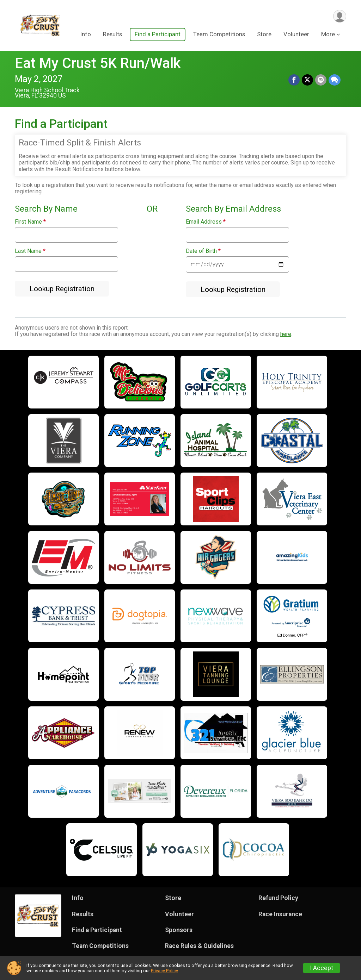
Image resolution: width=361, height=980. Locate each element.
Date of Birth (203, 251)
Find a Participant (158, 35)
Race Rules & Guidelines (199, 946)
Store (264, 35)
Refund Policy (278, 898)
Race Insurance (280, 914)
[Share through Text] (335, 80)
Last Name (30, 251)
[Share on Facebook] (294, 80)
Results (112, 35)
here (286, 334)
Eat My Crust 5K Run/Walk (98, 63)
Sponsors (179, 930)
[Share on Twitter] (307, 80)
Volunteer (296, 35)
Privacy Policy (164, 971)
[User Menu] (340, 16)
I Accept (322, 968)
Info (86, 35)
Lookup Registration (62, 289)
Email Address (206, 222)
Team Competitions (219, 35)
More (328, 35)
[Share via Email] (321, 80)
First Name (30, 222)
